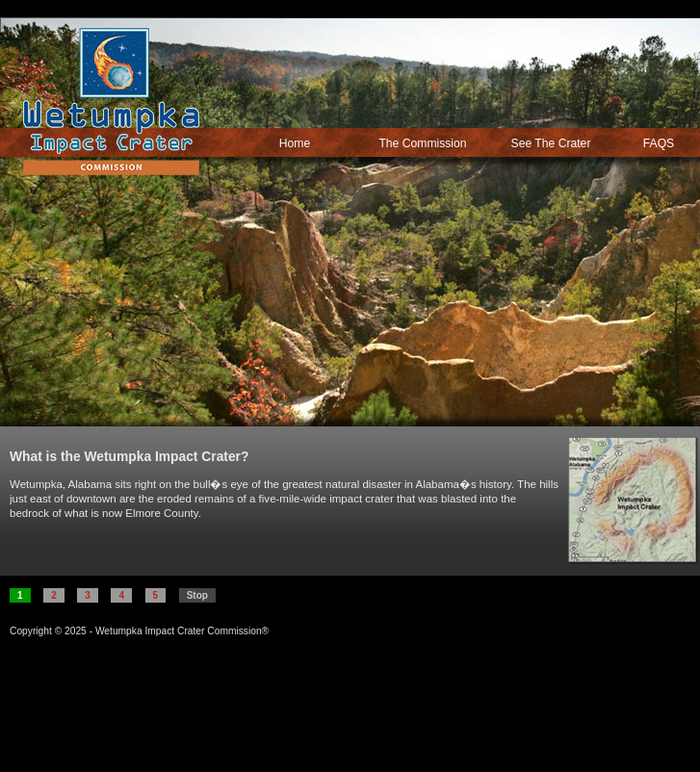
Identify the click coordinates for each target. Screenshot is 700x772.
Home (295, 143)
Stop (197, 595)
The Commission (422, 143)
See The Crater (551, 143)
